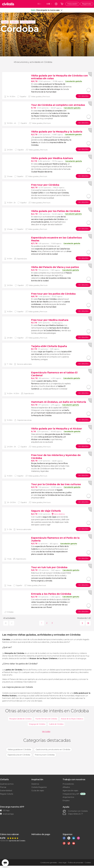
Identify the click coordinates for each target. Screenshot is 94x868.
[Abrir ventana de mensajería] (5, 863)
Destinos (35, 784)
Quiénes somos (7, 784)
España (5, 22)
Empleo (66, 801)
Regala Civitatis (7, 794)
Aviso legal (62, 863)
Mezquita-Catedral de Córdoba (20, 719)
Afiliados (66, 787)
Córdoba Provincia (28, 22)
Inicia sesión (72, 4)
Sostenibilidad (6, 791)
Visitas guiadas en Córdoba (19, 749)
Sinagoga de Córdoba (37, 724)
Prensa (3, 787)
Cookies (88, 863)
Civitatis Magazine (39, 787)
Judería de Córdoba (56, 724)
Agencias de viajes (70, 791)
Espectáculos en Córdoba (19, 755)
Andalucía (14, 22)
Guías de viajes (38, 791)
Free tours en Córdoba (45, 755)
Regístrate (87, 4)
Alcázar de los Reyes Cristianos (72, 719)
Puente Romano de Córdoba (46, 719)
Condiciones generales (49, 863)
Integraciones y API (71, 794)
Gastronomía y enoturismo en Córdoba (53, 749)
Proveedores (68, 784)
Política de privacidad (76, 863)
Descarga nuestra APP (12, 807)
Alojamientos (68, 797)
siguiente (82, 623)
